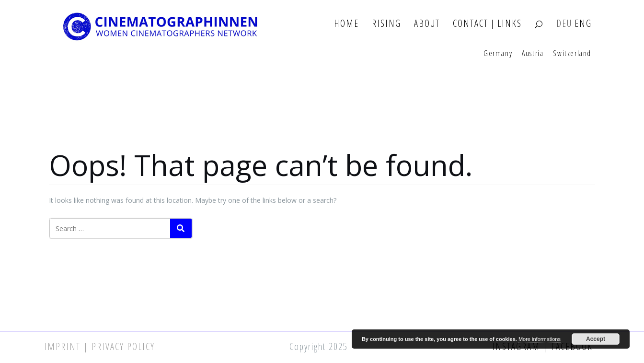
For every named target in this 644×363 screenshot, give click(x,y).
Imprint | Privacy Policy (99, 346)
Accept (596, 339)
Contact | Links (487, 24)
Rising (386, 24)
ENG (583, 24)
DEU (564, 24)
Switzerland (572, 54)
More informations (540, 339)
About (427, 24)
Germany (498, 54)
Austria (533, 54)
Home (346, 24)
